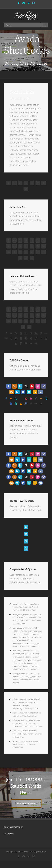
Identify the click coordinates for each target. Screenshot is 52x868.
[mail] (32, 258)
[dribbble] (26, 183)
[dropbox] (44, 252)
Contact (11, 834)
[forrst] (32, 252)
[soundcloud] (20, 258)
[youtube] (14, 240)
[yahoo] (20, 252)
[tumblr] (44, 183)
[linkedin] (20, 183)
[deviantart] (14, 252)
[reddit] (26, 252)
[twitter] (14, 183)
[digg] (32, 246)
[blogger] (26, 189)
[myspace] (9, 252)
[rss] (32, 183)
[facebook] (9, 183)
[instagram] (26, 240)
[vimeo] (20, 246)
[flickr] (14, 246)
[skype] (44, 246)
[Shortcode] (26, 51)
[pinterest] (38, 183)
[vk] (26, 258)
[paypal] (38, 252)
